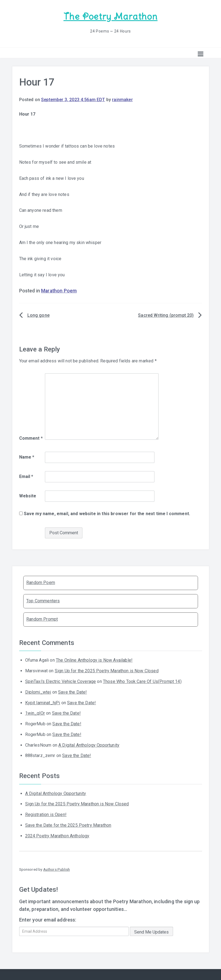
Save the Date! (72, 692)
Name (27, 457)
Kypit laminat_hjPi (43, 702)
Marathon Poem (59, 291)
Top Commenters (43, 601)
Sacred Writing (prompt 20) (166, 315)
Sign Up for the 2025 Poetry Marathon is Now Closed (107, 671)
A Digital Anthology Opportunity (89, 745)
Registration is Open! (46, 814)
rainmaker (122, 99)
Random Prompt (42, 619)
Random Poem (41, 582)
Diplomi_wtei (38, 692)
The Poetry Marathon (110, 17)
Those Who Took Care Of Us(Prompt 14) (142, 681)
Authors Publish (57, 869)
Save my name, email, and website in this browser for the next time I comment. (107, 513)
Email (26, 476)
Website (28, 496)
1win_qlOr (35, 713)
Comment (31, 438)
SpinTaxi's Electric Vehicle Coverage (61, 681)
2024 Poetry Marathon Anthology (57, 836)
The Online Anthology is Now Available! (94, 660)
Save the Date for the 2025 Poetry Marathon (68, 825)
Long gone (38, 315)
